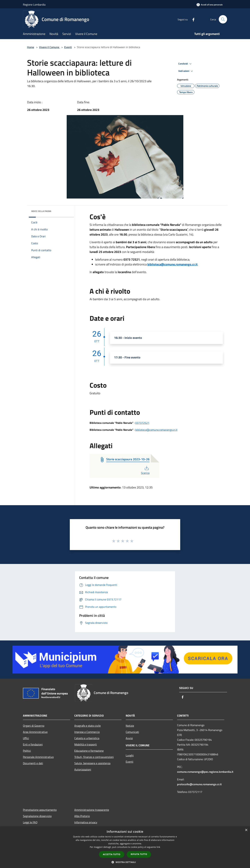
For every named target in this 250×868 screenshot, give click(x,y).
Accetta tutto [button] (112, 854)
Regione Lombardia (34, 5)
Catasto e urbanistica (87, 738)
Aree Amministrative (35, 732)
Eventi (68, 47)
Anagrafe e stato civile (87, 726)
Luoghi (130, 755)
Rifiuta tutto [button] (139, 854)
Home (31, 47)
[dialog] (125, 847)
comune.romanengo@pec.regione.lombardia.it (205, 772)
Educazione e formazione (89, 751)
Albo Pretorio (82, 816)
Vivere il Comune (49, 47)
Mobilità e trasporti (86, 744)
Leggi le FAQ (30, 822)
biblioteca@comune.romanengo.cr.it (172, 264)
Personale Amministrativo (38, 757)
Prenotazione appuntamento (40, 810)
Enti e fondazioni (33, 744)
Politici (27, 751)
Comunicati (132, 732)
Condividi (185, 64)
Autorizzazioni (83, 769)
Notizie (130, 726)
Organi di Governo (34, 726)
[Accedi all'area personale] (210, 5)
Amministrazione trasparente (92, 810)
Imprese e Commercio (87, 732)
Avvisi (129, 738)
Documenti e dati (33, 763)
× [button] (246, 830)
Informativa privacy (86, 822)
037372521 (142, 423)
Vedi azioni (186, 71)
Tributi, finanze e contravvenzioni (94, 757)
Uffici (26, 738)
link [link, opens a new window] (158, 847)
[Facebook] (192, 19)
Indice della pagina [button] (41, 211)
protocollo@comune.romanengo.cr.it (199, 784)
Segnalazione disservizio (37, 816)
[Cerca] (223, 19)
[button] (125, 862)
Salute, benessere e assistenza (92, 763)
